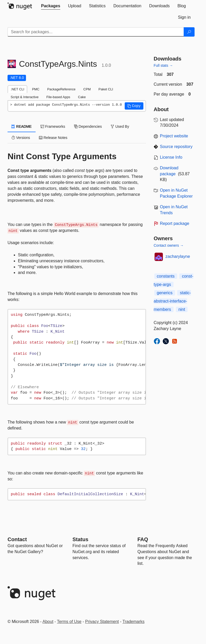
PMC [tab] (36, 89)
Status (80, 539)
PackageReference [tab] (61, 89)
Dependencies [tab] (88, 126)
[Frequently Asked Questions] (143, 539)
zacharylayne (178, 256)
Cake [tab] (82, 97)
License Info (171, 157)
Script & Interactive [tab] (25, 97)
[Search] (189, 32)
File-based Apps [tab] (58, 97)
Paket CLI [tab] (106, 89)
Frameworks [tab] (53, 126)
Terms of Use (69, 622)
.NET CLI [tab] (17, 89)
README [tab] (22, 126)
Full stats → (163, 65)
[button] (134, 106)
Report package (175, 223)
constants (166, 276)
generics (165, 293)
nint (182, 309)
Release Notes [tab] (53, 138)
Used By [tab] (120, 126)
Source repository (176, 147)
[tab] (51, 6)
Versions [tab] (21, 138)
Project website (174, 136)
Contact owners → (169, 245)
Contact (17, 539)
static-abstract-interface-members (172, 301)
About (48, 622)
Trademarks (134, 622)
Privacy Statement (102, 622)
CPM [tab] (87, 89)
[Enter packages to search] (96, 32)
